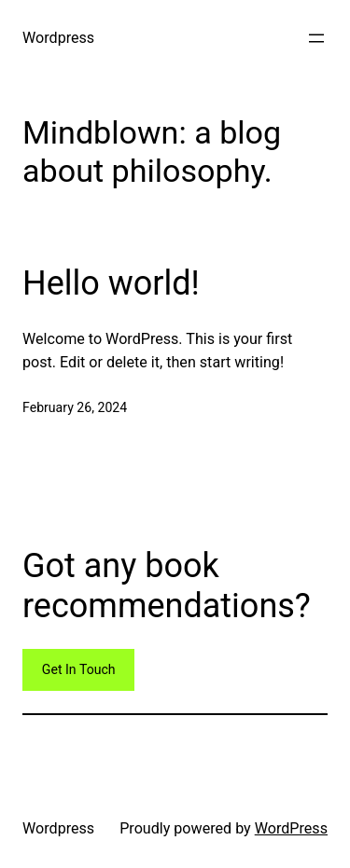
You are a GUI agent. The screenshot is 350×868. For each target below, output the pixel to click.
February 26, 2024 (75, 407)
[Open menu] (316, 38)
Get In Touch (79, 669)
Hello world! (111, 283)
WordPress (291, 828)
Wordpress (58, 38)
